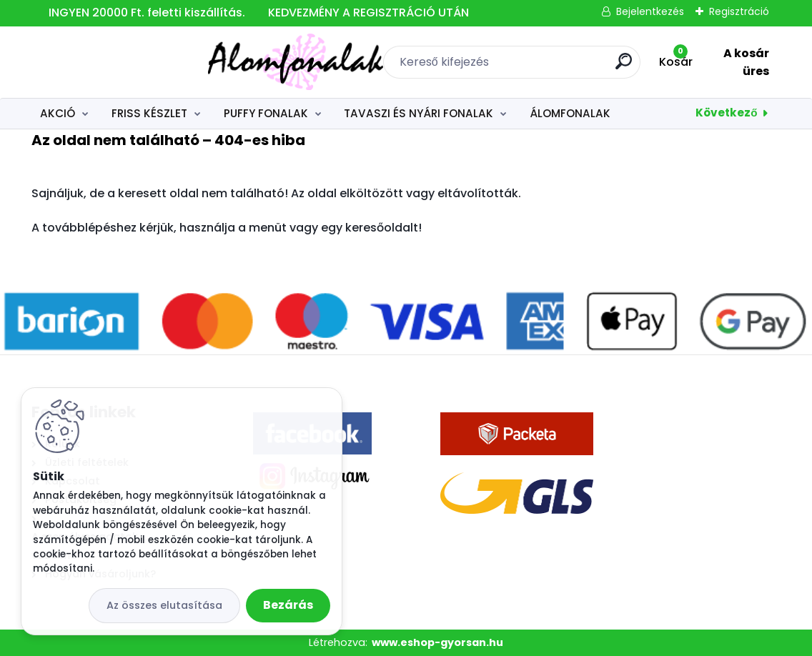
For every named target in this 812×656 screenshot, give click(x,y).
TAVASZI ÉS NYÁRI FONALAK (419, 113)
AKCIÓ (58, 113)
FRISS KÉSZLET (149, 113)
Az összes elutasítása (164, 605)
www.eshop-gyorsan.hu (437, 642)
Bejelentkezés (650, 11)
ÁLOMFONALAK (570, 113)
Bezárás (288, 605)
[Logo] (119, 62)
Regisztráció (739, 11)
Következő (726, 113)
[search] (534, 67)
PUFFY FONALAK (266, 113)
